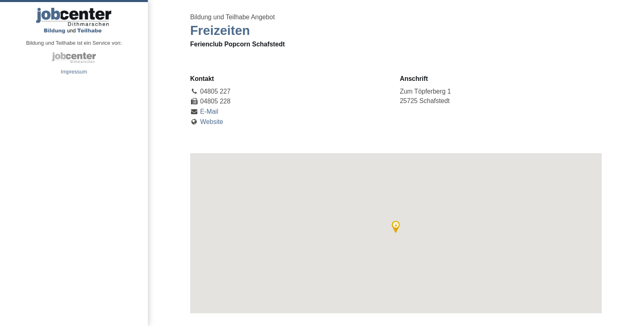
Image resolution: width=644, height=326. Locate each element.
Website (212, 122)
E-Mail (209, 111)
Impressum (74, 72)
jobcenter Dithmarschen (74, 57)
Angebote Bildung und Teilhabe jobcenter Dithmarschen (74, 21)
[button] (396, 227)
